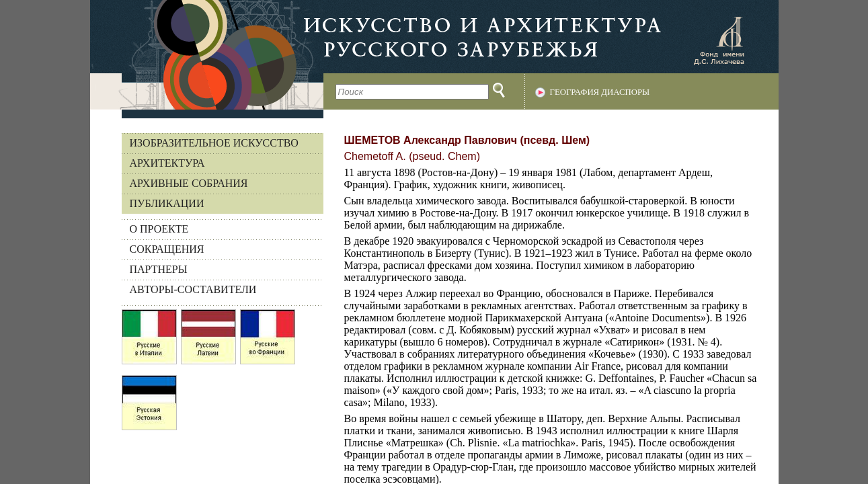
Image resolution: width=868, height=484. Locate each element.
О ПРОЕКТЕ (159, 229)
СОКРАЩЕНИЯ (167, 249)
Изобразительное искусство (214, 143)
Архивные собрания (189, 183)
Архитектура (167, 163)
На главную (207, 55)
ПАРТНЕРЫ (159, 269)
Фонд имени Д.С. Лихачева (719, 40)
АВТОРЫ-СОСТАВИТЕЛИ (193, 289)
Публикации (167, 203)
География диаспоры (600, 92)
